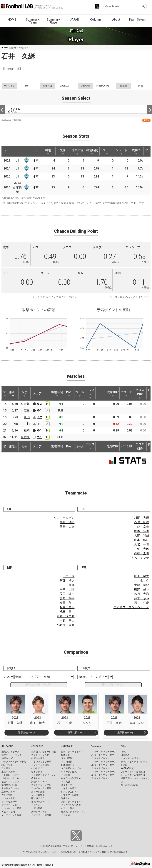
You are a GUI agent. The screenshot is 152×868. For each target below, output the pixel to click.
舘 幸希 (143, 527)
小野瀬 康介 (66, 625)
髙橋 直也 (142, 553)
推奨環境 (57, 846)
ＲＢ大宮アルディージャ (44, 775)
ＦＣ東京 (6, 768)
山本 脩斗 (142, 540)
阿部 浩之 (67, 581)
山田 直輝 (67, 585)
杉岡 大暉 (142, 518)
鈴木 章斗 (142, 598)
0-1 (39, 410)
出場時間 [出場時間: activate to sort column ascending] (92, 152)
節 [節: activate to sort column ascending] (5, 394)
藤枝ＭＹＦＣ (38, 798)
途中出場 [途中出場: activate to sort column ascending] (77, 152)
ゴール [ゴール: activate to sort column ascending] (107, 152)
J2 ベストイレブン (100, 768)
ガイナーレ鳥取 (69, 788)
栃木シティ (37, 772)
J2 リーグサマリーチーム (104, 762)
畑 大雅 (143, 549)
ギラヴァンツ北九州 (71, 805)
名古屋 (25, 437)
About (116, 20)
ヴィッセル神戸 (9, 802)
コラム (124, 752)
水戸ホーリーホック (11, 755)
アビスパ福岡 (8, 812)
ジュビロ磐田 (38, 795)
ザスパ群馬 (67, 758)
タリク (145, 581)
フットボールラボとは (132, 758)
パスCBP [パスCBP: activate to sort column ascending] (126, 394)
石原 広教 (142, 522)
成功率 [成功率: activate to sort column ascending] (136, 152)
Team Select (137, 20)
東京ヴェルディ (9, 772)
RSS (146, 120)
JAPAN (75, 20)
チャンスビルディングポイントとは (53, 297)
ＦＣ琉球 (66, 815)
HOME (12, 20)
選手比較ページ (27, 732)
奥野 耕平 (67, 598)
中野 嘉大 (67, 621)
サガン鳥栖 (37, 808)
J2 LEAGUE (37, 746)
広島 (27, 410)
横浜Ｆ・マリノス (10, 782)
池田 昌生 (67, 612)
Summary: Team (33, 21)
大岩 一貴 (142, 544)
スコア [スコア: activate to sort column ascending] (37, 393)
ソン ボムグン (64, 518)
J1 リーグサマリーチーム (104, 752)
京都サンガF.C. (9, 792)
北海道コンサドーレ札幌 (44, 752)
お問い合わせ (104, 846)
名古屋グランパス (10, 788)
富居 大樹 (67, 527)
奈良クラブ (67, 785)
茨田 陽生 (67, 594)
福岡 (27, 430)
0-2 (39, 404)
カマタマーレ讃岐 (70, 795)
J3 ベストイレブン (100, 778)
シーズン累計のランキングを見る (129, 297)
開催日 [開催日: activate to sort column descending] (13, 394)
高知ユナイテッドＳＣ (72, 802)
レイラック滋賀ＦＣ (71, 778)
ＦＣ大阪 (66, 782)
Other (124, 746)
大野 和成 (142, 536)
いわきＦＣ (37, 768)
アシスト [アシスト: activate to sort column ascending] (90, 394)
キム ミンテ (140, 558)
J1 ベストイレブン (100, 758)
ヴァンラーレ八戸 (40, 755)
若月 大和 (142, 594)
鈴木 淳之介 (66, 616)
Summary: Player (54, 21)
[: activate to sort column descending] (6, 151)
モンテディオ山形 (40, 765)
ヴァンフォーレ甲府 (41, 785)
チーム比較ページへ (39, 684)
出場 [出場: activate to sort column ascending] (48, 152)
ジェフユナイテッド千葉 (14, 762)
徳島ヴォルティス (40, 802)
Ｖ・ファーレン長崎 (11, 815)
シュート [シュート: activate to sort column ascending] (121, 152)
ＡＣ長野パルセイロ (71, 768)
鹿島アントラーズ (10, 752)
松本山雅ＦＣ (68, 765)
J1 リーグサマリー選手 (102, 755)
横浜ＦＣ (36, 778)
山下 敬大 (142, 576)
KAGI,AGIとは (128, 768)
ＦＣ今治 (36, 805)
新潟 (27, 417)
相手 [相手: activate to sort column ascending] (24, 394)
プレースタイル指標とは (133, 772)
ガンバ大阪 (7, 795)
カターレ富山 (38, 792)
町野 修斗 (142, 589)
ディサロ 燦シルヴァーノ (131, 607)
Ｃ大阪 (25, 404)
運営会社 (91, 846)
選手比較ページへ (113, 684)
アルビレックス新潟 (41, 788)
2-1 (39, 437)
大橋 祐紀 (142, 585)
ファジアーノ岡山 (10, 805)
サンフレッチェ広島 (11, 808)
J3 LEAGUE (67, 746)
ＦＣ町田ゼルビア (10, 775)
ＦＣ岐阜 (66, 775)
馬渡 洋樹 (67, 522)
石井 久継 (142, 603)
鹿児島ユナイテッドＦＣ (73, 812)
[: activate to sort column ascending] (14, 151)
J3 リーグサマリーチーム (104, 772)
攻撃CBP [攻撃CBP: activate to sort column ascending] (113, 394)
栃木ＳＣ (66, 755)
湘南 (36, 161)
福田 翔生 (67, 603)
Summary (96, 746)
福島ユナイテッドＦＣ (72, 752)
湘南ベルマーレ (39, 782)
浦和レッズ (7, 758)
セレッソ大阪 (8, 798)
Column (95, 20)
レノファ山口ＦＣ (70, 792)
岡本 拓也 (142, 531)
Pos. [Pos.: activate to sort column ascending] (69, 394)
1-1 (40, 424)
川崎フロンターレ (10, 778)
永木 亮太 (67, 607)
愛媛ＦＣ (66, 798)
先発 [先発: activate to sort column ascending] (63, 152)
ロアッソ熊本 (68, 808)
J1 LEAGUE (7, 746)
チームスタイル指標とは (133, 775)
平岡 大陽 (67, 589)
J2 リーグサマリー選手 (102, 765)
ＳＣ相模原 (67, 762)
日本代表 (125, 755)
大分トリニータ (39, 812)
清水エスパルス (9, 785)
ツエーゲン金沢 (69, 772)
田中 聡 (69, 576)
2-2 (40, 417)
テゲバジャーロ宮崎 (41, 815)
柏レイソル (7, 765)
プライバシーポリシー (74, 846)
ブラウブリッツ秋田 (41, 762)
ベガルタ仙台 (38, 758)
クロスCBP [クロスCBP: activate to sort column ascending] (140, 394)
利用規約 (46, 846)
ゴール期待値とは (130, 785)
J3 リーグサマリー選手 (102, 775)
